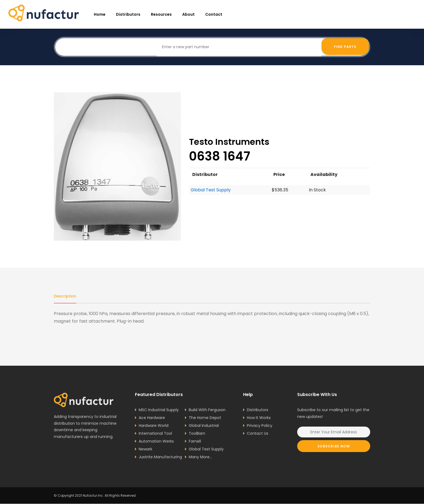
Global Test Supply (211, 190)
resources (161, 14)
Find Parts (345, 47)
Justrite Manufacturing (160, 457)
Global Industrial (204, 426)
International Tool (155, 434)
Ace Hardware (152, 418)
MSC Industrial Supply (159, 410)
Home (100, 14)
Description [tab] (65, 296)
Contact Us (258, 434)
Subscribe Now (334, 446)
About (188, 14)
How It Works (259, 418)
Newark (145, 449)
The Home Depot (205, 418)
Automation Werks (156, 441)
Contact (214, 14)
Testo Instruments (229, 142)
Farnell (195, 441)
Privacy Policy (260, 426)
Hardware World (154, 426)
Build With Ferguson (207, 410)
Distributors (128, 14)
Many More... (200, 457)
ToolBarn (197, 434)
